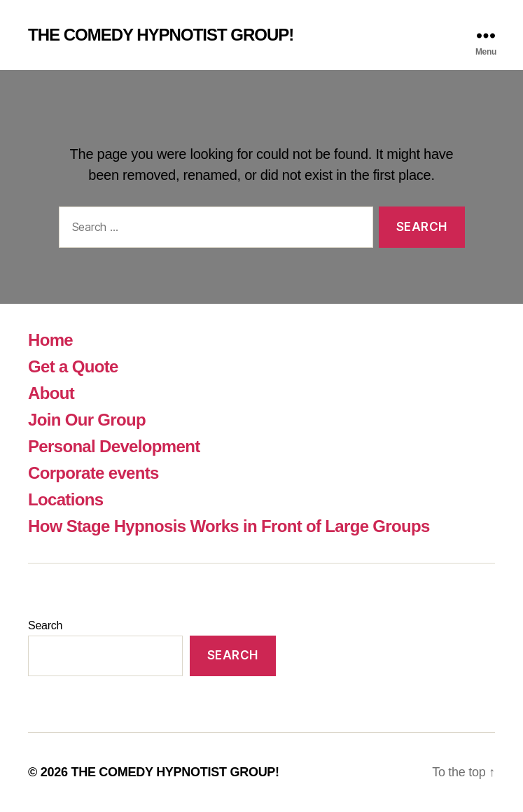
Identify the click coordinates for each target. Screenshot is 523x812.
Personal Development (114, 446)
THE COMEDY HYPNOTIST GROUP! (161, 35)
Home (50, 340)
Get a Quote (73, 366)
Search (45, 625)
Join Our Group (87, 420)
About (51, 393)
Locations (65, 499)
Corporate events (93, 473)
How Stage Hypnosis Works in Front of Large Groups (229, 526)
